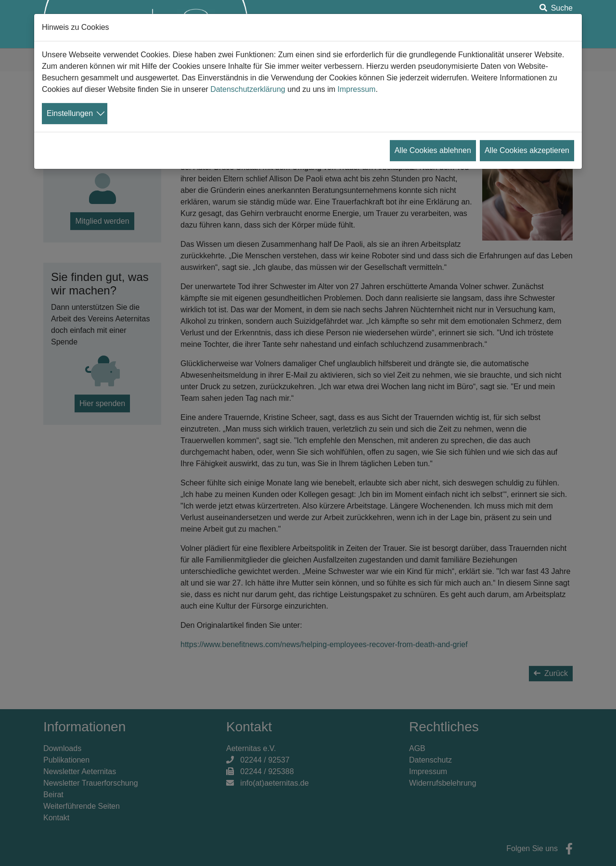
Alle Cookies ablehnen (433, 150)
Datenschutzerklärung (248, 89)
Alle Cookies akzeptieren (527, 150)
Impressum (356, 89)
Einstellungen (70, 113)
